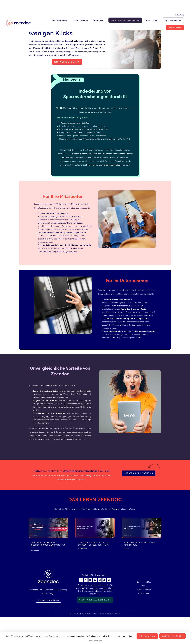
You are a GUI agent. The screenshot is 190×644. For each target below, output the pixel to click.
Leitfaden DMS (37, 612)
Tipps (127, 571)
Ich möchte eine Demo (67, 84)
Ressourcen (98, 20)
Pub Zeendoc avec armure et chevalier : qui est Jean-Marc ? (94, 566)
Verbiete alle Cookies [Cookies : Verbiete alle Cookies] (173, 636)
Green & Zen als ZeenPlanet (95, 622)
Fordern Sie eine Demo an (139, 495)
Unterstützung (144, 615)
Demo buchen (175, 28)
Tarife (147, 20)
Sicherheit (49, 612)
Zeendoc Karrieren (144, 612)
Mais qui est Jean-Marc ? (108, 6)
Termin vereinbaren (173, 20)
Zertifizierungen (48, 616)
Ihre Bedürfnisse (59, 20)
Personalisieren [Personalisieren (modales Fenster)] (95, 641)
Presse (144, 608)
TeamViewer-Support (48, 622)
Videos (63, 612)
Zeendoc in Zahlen (144, 604)
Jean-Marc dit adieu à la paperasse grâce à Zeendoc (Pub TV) (48, 567)
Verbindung (179, 15)
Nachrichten (36, 573)
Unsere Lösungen (80, 20)
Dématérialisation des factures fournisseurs (140, 566)
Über (155, 20)
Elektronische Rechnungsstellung (125, 20)
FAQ (56, 612)
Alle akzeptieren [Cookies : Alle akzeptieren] (147, 636)
